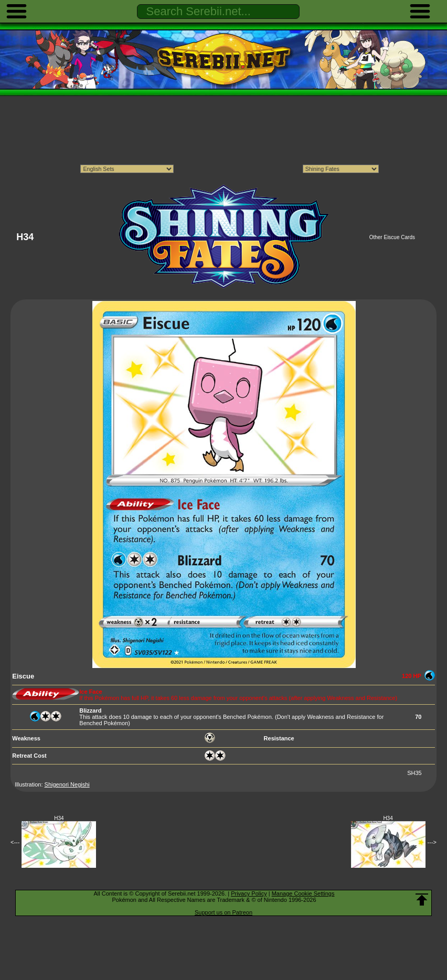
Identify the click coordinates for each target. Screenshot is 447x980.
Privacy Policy (249, 893)
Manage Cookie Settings (303, 893)
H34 (59, 818)
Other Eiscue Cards (392, 237)
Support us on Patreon (223, 912)
